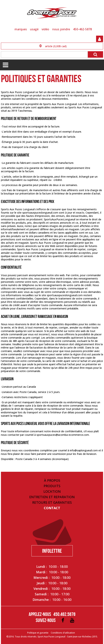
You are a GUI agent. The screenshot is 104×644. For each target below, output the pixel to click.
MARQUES (21, 29)
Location (52, 491)
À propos (52, 480)
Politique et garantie (38, 633)
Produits (52, 486)
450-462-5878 (82, 29)
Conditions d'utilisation (63, 633)
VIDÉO (45, 29)
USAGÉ (34, 29)
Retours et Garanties (52, 502)
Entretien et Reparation (52, 497)
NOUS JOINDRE (61, 29)
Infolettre (52, 551)
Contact (52, 508)
